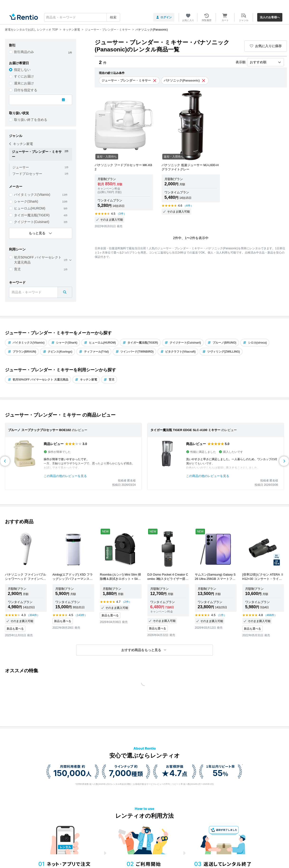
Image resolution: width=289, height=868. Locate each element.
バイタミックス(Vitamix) (32, 195)
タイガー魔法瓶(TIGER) (32, 215)
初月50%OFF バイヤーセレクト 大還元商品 (38, 260)
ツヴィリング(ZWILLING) (221, 352)
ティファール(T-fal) (94, 352)
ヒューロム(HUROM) (30, 208)
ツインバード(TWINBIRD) (134, 352)
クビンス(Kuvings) (57, 352)
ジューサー (21, 167)
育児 (17, 269)
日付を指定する (26, 90)
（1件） (221, 615)
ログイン (164, 17)
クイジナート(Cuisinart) (32, 222)
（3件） (121, 214)
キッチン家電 (21, 144)
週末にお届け (24, 83)
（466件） (270, 615)
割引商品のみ (24, 52)
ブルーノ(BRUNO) (222, 343)
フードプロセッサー (27, 174)
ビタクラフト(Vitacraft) (178, 352)
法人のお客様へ (270, 17)
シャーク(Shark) (26, 201)
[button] (144, 650)
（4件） (188, 206)
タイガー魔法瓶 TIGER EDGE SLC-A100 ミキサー (185, 430)
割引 (12, 45)
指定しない (22, 70)
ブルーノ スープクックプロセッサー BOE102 (40, 430)
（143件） (81, 615)
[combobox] (82, 17)
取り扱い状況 (19, 113)
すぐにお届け (24, 76)
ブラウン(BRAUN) (22, 352)
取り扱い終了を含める (31, 120)
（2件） (127, 602)
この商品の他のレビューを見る (65, 476)
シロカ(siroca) (255, 343)
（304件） (33, 615)
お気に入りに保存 (266, 46)
